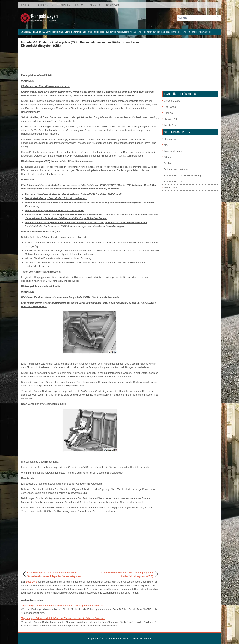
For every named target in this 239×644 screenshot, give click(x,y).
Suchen (168, 163)
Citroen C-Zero (46, 5)
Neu (166, 145)
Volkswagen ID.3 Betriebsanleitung (183, 175)
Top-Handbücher (173, 151)
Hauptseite (27, 5)
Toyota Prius (171, 188)
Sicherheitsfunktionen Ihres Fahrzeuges (84, 32)
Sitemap (169, 157)
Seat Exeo (31, 582)
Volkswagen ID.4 (173, 181)
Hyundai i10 (95, 5)
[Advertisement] (90, 60)
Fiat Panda (64, 5)
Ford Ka (79, 5)
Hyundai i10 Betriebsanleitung (48, 32)
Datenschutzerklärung (176, 169)
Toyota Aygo (112, 5)
